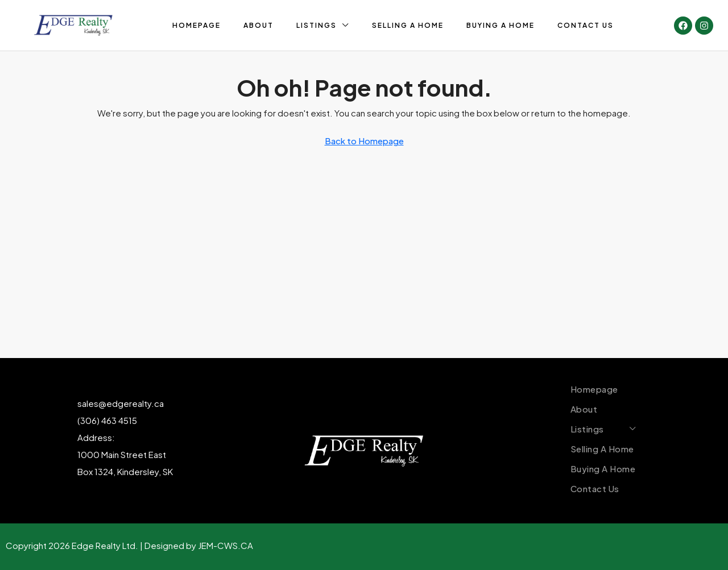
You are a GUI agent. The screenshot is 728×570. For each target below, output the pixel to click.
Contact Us (586, 25)
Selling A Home (408, 25)
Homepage (197, 25)
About (258, 25)
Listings (317, 25)
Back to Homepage (364, 141)
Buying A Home (500, 25)
